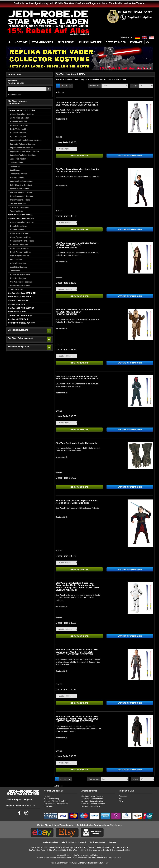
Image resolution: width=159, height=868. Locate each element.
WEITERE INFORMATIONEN (130, 156)
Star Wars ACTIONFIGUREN (20, 315)
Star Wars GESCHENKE (18, 319)
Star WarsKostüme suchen (16, 82)
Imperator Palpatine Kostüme (23, 144)
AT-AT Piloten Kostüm (20, 118)
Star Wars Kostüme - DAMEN (21, 215)
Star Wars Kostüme (39, 847)
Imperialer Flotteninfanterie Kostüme (26, 140)
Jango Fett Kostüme (19, 159)
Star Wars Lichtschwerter (91, 806)
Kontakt (47, 796)
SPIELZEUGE (66, 42)
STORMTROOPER (43, 42)
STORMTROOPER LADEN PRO (22, 323)
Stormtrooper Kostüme (20, 200)
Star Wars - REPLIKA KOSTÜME (22, 110)
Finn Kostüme (16, 260)
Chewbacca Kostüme (19, 233)
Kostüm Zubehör (17, 178)
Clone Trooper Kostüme (20, 237)
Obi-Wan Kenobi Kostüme (98, 847)
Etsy (121, 799)
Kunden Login (15, 74)
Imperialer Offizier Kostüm (21, 148)
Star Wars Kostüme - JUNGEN (21, 219)
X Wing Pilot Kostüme (20, 207)
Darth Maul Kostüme (19, 125)
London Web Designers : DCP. (109, 858)
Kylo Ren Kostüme (18, 137)
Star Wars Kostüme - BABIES (21, 297)
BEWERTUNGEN (116, 42)
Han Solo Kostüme (18, 133)
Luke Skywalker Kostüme (21, 185)
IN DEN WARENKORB (79, 156)
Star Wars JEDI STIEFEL (19, 301)
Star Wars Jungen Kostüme (92, 801)
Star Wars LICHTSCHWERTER (21, 308)
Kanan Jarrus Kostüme (20, 274)
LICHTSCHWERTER (90, 42)
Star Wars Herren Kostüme (92, 796)
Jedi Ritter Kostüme (19, 174)
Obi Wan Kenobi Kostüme (21, 192)
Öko (90, 842)
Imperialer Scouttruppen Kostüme (25, 151)
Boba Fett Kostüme (18, 122)
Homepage (48, 806)
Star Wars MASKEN (17, 304)
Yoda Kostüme (16, 211)
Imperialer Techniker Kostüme (23, 155)
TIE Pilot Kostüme (18, 204)
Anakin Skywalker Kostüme (22, 114)
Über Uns (112, 842)
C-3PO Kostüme (17, 230)
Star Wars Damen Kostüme (92, 799)
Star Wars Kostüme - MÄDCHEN (22, 293)
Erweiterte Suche (15, 95)
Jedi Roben (15, 170)
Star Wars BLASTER (17, 312)
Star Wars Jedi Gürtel (58, 850)
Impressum (100, 842)
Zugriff (83, 842)
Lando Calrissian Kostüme (22, 181)
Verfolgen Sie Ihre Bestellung (56, 801)
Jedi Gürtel (15, 166)
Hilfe (63, 842)
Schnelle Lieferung (51, 799)
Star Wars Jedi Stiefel (78, 850)
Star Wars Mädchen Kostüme (93, 804)
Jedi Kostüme (55, 847)
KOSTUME (21, 42)
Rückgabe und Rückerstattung (56, 804)
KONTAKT (136, 42)
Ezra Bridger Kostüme (20, 256)
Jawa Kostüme (17, 163)
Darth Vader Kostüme (19, 129)
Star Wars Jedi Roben (37, 850)
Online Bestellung (51, 842)
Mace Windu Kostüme (20, 189)
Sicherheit (73, 842)
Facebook (123, 796)
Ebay (121, 801)
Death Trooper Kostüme (20, 252)
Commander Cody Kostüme (22, 241)
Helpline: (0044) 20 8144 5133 (21, 805)
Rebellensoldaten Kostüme (22, 196)
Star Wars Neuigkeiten (19, 347)
